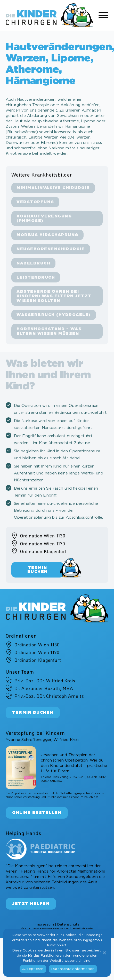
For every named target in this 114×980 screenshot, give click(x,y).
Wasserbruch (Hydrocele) (54, 315)
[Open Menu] (103, 15)
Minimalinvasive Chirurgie (53, 188)
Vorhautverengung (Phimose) (44, 219)
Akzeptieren (33, 969)
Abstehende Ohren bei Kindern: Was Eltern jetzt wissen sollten (54, 296)
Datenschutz (68, 924)
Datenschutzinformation (73, 969)
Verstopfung (35, 202)
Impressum (44, 924)
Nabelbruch (33, 263)
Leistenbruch (36, 277)
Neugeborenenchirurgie (51, 249)
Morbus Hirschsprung (47, 235)
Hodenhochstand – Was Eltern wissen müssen (49, 331)
